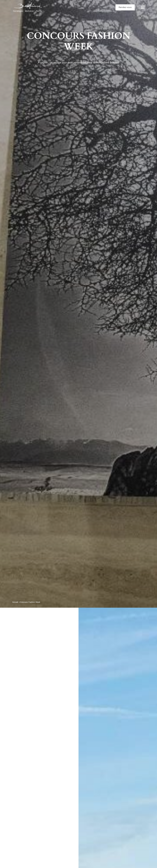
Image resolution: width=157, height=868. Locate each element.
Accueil (15, 602)
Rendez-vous (125, 7)
